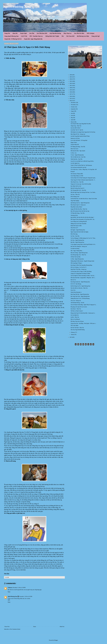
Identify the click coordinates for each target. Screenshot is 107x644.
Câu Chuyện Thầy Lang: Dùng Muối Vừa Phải (81, 124)
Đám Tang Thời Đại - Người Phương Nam (80, 294)
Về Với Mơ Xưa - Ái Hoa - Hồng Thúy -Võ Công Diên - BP (84, 170)
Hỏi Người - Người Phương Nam (78, 230)
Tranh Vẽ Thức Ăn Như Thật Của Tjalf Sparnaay (81, 165)
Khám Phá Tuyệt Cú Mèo (76, 226)
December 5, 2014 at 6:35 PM (26, 596)
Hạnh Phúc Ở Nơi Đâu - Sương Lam (79, 269)
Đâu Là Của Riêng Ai (75, 319)
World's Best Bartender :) (76, 292)
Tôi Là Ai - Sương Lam (76, 301)
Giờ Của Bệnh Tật (75, 315)
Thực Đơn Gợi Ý (74, 228)
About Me (15, 33)
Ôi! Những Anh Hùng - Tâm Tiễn (78, 147)
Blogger (56, 640)
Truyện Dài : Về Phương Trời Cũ (13, 39)
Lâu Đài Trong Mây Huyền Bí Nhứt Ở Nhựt (80, 136)
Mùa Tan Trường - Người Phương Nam (79, 253)
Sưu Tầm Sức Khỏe (79, 33)
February (73, 332)
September (73, 109)
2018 (71, 92)
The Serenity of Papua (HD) (77, 174)
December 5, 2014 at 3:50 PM (19, 588)
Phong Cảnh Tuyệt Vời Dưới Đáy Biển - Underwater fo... (83, 313)
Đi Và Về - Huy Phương (76, 284)
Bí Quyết (73, 172)
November (73, 105)
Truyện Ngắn (23, 33)
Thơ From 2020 (70, 36)
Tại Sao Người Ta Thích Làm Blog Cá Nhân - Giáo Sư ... (83, 276)
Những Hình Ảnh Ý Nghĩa (52, 36)
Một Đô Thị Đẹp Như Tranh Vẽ (77, 188)
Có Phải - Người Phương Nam (77, 259)
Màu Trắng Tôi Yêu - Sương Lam (78, 134)
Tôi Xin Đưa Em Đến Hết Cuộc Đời (78, 167)
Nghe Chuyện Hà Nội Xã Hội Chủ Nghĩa (79, 232)
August (73, 111)
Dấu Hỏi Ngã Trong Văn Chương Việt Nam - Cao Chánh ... (83, 192)
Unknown (10, 588)
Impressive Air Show (75, 138)
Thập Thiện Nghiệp (75, 201)
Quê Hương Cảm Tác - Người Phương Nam (80, 203)
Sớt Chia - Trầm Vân (75, 195)
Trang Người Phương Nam (11, 36)
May (72, 118)
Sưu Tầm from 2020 (42, 33)
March (72, 122)
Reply (9, 592)
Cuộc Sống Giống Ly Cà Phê (77, 176)
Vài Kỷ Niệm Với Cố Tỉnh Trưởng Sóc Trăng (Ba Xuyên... (83, 178)
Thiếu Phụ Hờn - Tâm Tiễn (76, 159)
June (72, 115)
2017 (71, 94)
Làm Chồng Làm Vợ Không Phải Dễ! (79, 221)
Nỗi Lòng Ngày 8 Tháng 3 (76, 263)
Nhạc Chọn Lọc (68, 33)
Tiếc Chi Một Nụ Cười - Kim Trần (78, 157)
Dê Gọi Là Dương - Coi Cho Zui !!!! (79, 267)
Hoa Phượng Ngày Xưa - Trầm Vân (78, 255)
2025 (71, 77)
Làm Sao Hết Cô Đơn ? (76, 128)
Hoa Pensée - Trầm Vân (76, 309)
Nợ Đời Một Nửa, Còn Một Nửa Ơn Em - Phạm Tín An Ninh (84, 199)
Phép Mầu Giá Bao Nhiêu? (76, 207)
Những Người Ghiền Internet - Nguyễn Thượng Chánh (82, 261)
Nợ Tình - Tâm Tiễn (75, 236)
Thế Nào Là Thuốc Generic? (77, 311)
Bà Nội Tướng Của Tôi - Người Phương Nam (80, 286)
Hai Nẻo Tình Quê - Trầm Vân (77, 328)
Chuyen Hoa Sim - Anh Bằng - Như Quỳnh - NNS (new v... (83, 323)
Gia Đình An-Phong (75, 249)
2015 (71, 98)
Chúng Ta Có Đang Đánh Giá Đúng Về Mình (80, 274)
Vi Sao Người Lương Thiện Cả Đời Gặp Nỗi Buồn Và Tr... (83, 244)
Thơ (63, 36)
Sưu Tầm (32, 33)
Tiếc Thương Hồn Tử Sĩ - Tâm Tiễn (78, 190)
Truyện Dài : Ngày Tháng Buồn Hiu (33, 39)
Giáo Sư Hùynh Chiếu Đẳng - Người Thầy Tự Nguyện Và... (84, 305)
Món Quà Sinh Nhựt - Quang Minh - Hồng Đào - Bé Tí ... (83, 278)
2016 (71, 96)
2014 (71, 101)
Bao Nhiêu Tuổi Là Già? (76, 186)
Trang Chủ (7, 33)
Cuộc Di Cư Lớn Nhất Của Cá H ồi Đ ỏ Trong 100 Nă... (82, 161)
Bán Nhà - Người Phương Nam (77, 242)
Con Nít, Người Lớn (75, 163)
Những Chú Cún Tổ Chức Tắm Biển (78, 224)
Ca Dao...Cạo (74, 153)
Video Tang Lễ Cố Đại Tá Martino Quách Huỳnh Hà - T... (83, 180)
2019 (71, 90)
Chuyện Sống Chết (75, 145)
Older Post (62, 627)
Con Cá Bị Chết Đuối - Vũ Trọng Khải (79, 140)
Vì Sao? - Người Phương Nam (77, 155)
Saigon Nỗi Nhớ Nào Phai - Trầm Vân (79, 209)
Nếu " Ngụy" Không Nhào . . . (77, 251)
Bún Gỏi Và (73, 280)
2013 (71, 337)
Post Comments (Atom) (15, 629)
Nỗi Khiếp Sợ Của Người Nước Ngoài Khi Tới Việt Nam (83, 132)
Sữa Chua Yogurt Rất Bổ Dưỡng (78, 330)
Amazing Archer (74, 215)
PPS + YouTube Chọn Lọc (36, 36)
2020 (71, 88)
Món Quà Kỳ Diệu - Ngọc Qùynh (78, 151)
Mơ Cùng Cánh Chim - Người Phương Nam (80, 296)
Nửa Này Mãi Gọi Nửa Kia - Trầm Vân (79, 288)
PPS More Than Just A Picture (77, 321)
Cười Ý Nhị (24, 36)
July (72, 113)
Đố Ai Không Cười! (75, 197)
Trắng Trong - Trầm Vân (76, 126)
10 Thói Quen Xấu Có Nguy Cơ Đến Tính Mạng (81, 271)
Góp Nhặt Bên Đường (55, 33)
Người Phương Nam (17, 7)
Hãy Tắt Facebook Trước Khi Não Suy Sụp (80, 211)
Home (35, 627)
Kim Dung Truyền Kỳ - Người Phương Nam (80, 282)
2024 (71, 79)
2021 (71, 86)
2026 (71, 75)
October (73, 107)
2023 (71, 81)
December (73, 103)
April (72, 120)
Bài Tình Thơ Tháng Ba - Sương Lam (79, 246)
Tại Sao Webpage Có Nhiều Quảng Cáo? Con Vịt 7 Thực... (83, 238)
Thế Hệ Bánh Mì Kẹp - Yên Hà (77, 303)
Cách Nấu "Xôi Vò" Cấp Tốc (77, 130)
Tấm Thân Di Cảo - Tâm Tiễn (77, 182)
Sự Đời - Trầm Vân (75, 317)
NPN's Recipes (90, 33)
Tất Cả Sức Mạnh (74, 326)
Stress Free (73, 290)
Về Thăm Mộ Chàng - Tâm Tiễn (78, 213)
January (73, 334)
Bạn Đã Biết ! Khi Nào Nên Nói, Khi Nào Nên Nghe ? (82, 217)
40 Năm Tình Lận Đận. (76, 257)
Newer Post (7, 627)
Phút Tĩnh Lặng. (74, 234)
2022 (71, 83)
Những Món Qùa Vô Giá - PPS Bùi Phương (80, 298)
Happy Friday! (74, 142)
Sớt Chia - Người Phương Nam (77, 240)
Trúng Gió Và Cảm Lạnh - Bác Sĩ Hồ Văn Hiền (81, 184)
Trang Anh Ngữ (96, 36)
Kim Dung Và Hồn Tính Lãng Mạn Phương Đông (81, 265)
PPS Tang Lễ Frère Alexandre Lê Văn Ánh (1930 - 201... (83, 219)
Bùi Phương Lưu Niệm (83, 36)
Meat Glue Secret (74, 149)
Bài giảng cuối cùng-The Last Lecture (79, 307)
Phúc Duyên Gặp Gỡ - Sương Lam (78, 205)
